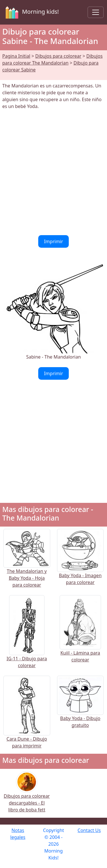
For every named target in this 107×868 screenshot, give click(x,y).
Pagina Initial (16, 56)
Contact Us (89, 830)
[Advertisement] (53, 172)
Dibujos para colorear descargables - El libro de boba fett (27, 796)
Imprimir (53, 241)
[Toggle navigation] (96, 12)
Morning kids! (31, 12)
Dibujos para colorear (58, 56)
